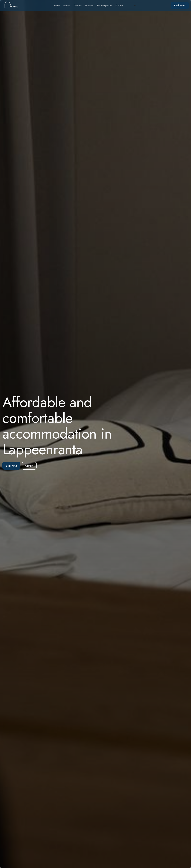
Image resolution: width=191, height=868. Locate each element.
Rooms (67, 6)
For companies (105, 6)
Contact (78, 6)
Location (89, 6)
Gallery (119, 6)
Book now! (11, 466)
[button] (132, 6)
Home (57, 6)
